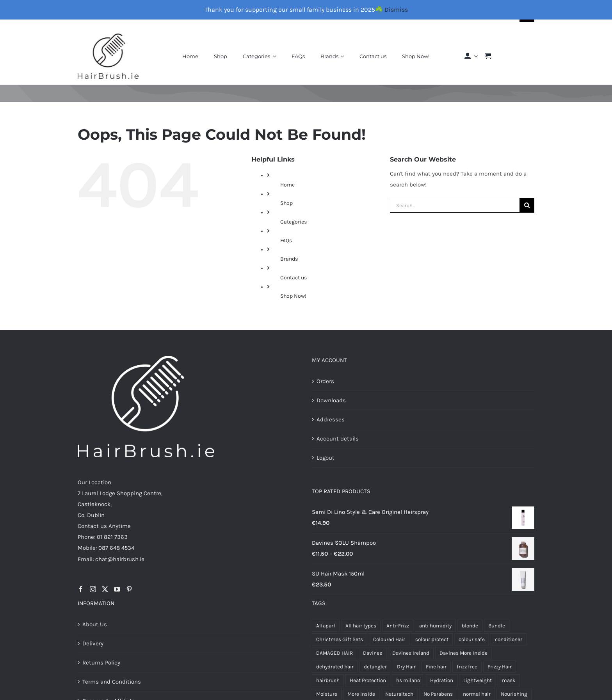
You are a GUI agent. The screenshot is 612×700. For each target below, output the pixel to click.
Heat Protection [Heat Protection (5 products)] (368, 680)
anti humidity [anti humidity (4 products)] (435, 626)
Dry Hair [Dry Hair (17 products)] (406, 667)
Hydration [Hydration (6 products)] (442, 680)
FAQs (286, 241)
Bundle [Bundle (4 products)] (497, 626)
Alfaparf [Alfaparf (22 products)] (326, 626)
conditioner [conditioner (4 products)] (509, 639)
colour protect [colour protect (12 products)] (432, 639)
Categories (294, 222)
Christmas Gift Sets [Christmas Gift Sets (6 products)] (340, 639)
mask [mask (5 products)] (509, 680)
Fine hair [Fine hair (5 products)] (436, 667)
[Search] (527, 205)
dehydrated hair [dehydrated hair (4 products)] (335, 667)
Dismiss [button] (396, 10)
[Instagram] (93, 589)
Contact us (294, 278)
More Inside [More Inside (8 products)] (361, 694)
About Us (95, 624)
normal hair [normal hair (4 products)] (477, 694)
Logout (326, 458)
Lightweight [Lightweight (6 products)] (478, 680)
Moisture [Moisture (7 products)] (327, 694)
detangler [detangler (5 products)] (375, 667)
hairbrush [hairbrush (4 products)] (328, 680)
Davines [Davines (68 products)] (373, 653)
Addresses (331, 419)
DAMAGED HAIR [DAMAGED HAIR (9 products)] (334, 653)
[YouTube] (117, 589)
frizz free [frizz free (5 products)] (467, 667)
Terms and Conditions (112, 682)
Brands (289, 259)
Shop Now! (293, 296)
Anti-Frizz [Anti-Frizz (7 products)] (398, 626)
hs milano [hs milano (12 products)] (408, 680)
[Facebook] (81, 589)
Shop (286, 203)
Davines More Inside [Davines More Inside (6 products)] (463, 653)
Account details (338, 439)
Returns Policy (101, 663)
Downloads (331, 400)
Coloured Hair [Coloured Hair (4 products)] (389, 639)
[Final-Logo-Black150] (108, 36)
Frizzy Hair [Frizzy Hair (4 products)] (500, 667)
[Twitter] (105, 589)
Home (287, 185)
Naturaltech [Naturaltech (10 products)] (399, 694)
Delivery (93, 643)
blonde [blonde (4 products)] (470, 626)
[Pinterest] (129, 589)
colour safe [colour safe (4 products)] (472, 639)
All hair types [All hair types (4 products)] (361, 626)
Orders (325, 381)
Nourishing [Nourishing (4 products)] (514, 694)
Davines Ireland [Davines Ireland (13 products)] (411, 653)
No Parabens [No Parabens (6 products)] (438, 694)
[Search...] (455, 205)
